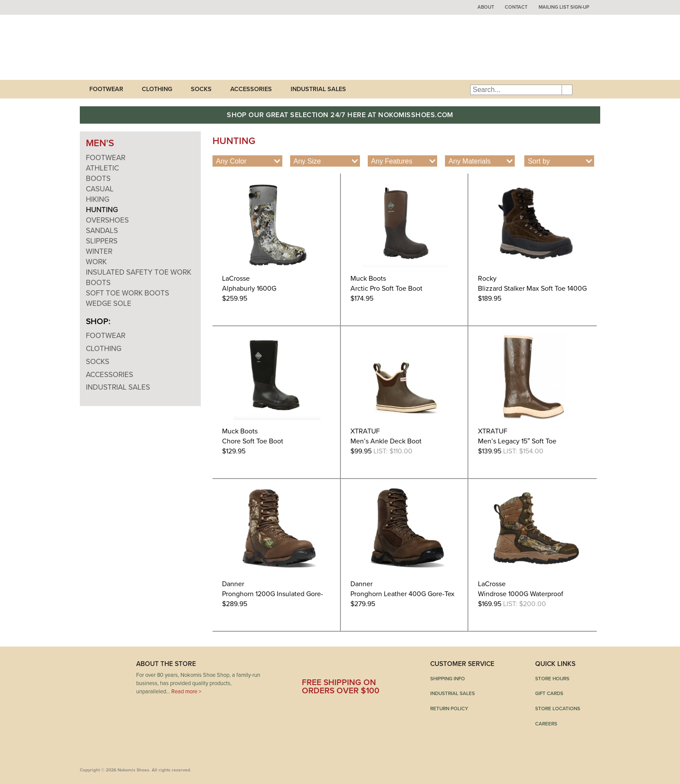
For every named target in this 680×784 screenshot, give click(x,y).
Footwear (106, 89)
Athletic (102, 168)
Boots (98, 179)
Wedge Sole (109, 303)
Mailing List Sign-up (564, 7)
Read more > (186, 692)
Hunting (102, 210)
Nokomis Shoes (137, 47)
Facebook (308, 667)
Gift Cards (549, 693)
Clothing (157, 89)
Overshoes (107, 220)
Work (96, 262)
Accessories (251, 89)
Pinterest (359, 667)
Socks (201, 89)
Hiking (98, 199)
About (486, 7)
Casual (100, 189)
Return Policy (449, 709)
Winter (99, 251)
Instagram (384, 667)
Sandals (102, 231)
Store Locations (558, 709)
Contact (516, 7)
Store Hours (552, 679)
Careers (546, 724)
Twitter (333, 667)
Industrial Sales (318, 89)
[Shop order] (559, 161)
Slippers (102, 241)
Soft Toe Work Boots (127, 293)
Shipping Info (448, 679)
